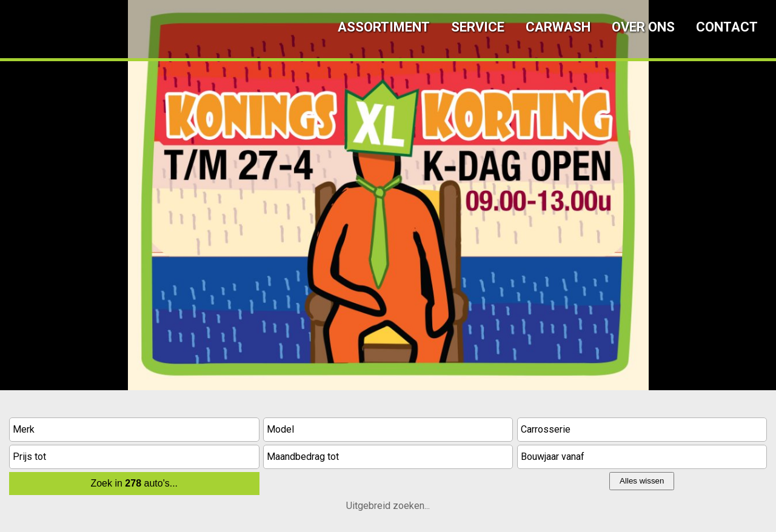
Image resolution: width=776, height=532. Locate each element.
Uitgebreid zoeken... (388, 506)
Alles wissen (642, 481)
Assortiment (384, 27)
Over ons (643, 27)
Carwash (558, 27)
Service (478, 27)
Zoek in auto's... (134, 483)
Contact (727, 27)
